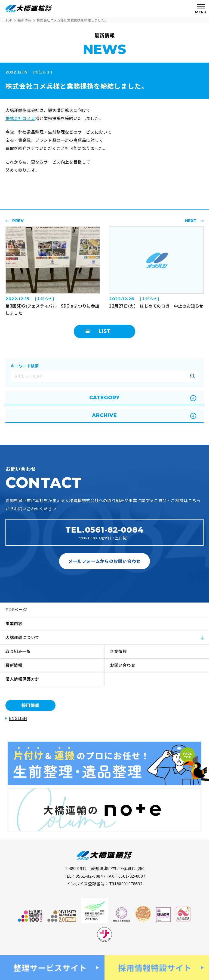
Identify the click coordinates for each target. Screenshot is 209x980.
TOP (9, 20)
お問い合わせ (123, 665)
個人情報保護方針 (23, 679)
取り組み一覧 (18, 651)
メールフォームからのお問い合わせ (104, 561)
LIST (105, 331)
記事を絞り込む (192, 376)
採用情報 (31, 705)
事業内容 (14, 623)
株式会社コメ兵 (20, 118)
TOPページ (16, 609)
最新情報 (24, 20)
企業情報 (119, 651)
